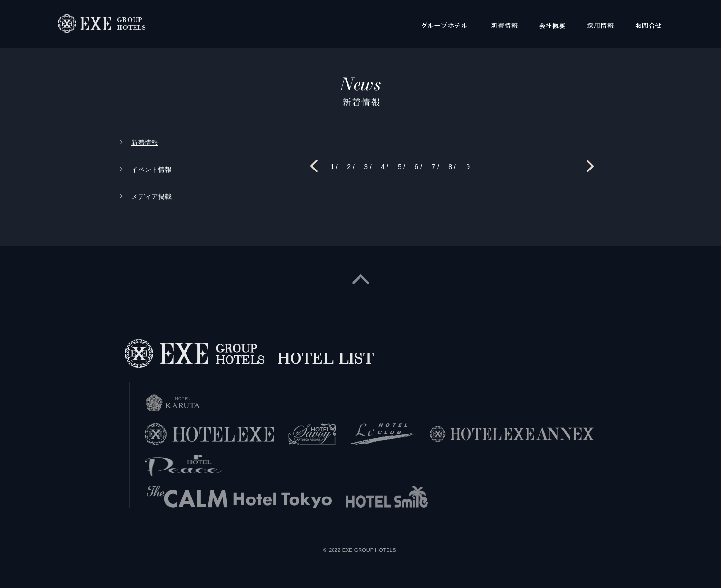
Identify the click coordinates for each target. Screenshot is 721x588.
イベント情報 (151, 170)
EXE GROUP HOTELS (369, 550)
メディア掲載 (151, 196)
